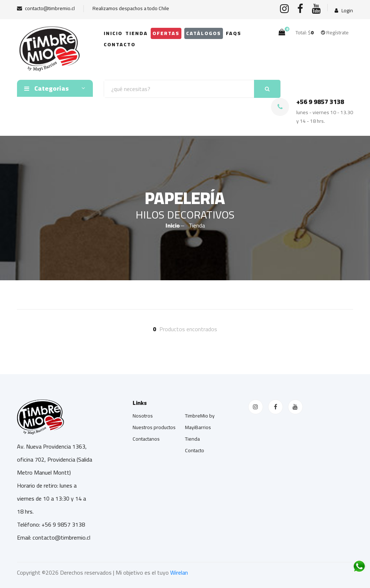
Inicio (113, 33)
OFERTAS (166, 33)
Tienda (137, 33)
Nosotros (143, 416)
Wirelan (179, 572)
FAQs (234, 33)
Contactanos (146, 439)
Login (344, 11)
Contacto (120, 44)
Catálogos (204, 33)
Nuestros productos (154, 427)
